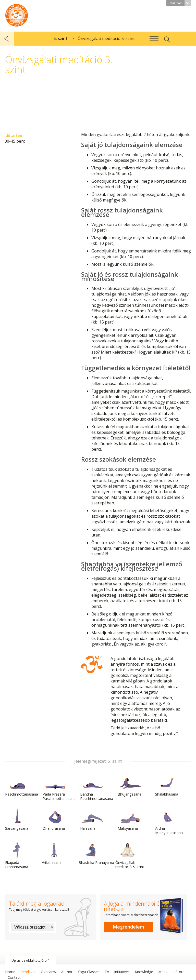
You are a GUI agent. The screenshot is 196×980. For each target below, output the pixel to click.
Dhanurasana (55, 820)
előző (7, 39)
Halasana (92, 820)
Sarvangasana (17, 820)
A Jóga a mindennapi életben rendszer (17, 14)
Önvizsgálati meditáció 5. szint (130, 856)
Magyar (180, 3)
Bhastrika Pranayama (96, 854)
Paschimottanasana (22, 785)
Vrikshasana (54, 854)
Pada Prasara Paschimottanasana (59, 788)
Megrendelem (128, 927)
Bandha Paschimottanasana (97, 788)
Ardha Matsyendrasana (169, 822)
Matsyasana (130, 820)
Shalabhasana (167, 785)
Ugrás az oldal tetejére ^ (30, 960)
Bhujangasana (130, 785)
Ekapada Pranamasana (17, 856)
